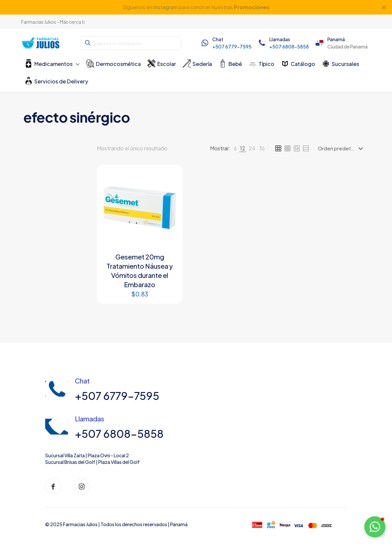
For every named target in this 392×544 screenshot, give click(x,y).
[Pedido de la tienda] (342, 148)
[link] (235, 148)
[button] (375, 527)
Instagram (165, 7)
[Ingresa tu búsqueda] (131, 43)
